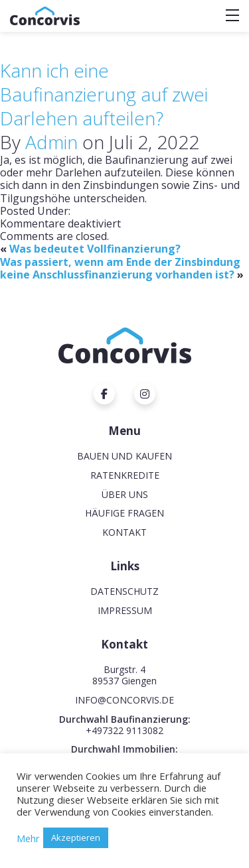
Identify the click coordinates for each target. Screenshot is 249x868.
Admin (51, 142)
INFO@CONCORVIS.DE (124, 700)
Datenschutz (124, 591)
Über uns (125, 494)
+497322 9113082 (124, 730)
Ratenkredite (125, 475)
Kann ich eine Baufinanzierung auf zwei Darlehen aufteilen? (104, 94)
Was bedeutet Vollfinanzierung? (95, 249)
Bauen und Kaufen (124, 456)
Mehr (28, 838)
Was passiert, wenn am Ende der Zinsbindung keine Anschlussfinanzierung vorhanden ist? (120, 268)
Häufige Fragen (124, 513)
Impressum (125, 610)
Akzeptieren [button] (76, 837)
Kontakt (124, 532)
